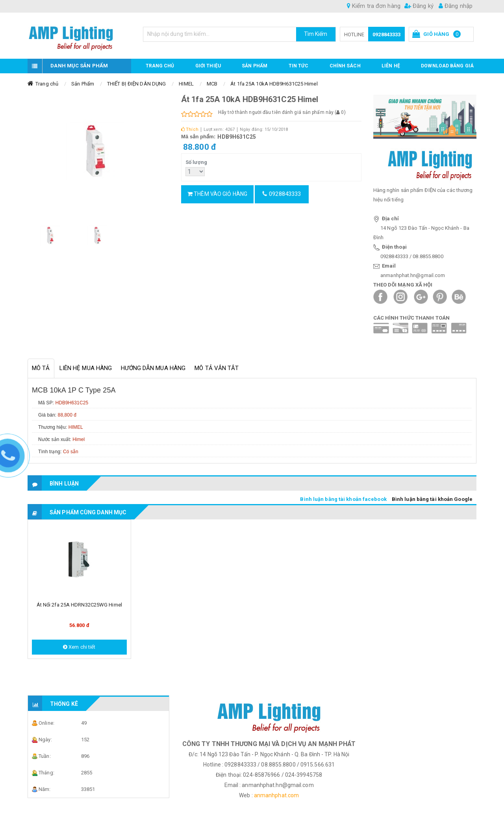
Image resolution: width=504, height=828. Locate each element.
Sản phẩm (255, 66)
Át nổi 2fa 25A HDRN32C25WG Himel (79, 605)
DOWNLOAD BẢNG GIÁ (447, 66)
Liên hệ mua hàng (86, 368)
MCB (212, 84)
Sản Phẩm (83, 84)
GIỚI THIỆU (208, 66)
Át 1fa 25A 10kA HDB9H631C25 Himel (274, 84)
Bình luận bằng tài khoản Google (432, 499)
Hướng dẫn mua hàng (153, 368)
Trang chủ (160, 66)
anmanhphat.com (276, 795)
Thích (190, 129)
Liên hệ (391, 66)
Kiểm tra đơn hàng (374, 6)
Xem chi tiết (79, 647)
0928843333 (386, 34)
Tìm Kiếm (316, 34)
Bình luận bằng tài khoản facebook (343, 499)
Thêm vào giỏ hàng (217, 194)
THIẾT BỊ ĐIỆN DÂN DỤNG (136, 84)
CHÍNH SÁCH (345, 66)
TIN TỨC (299, 66)
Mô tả (41, 368)
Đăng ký (419, 6)
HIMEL (186, 84)
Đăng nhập (456, 6)
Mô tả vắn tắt (217, 368)
